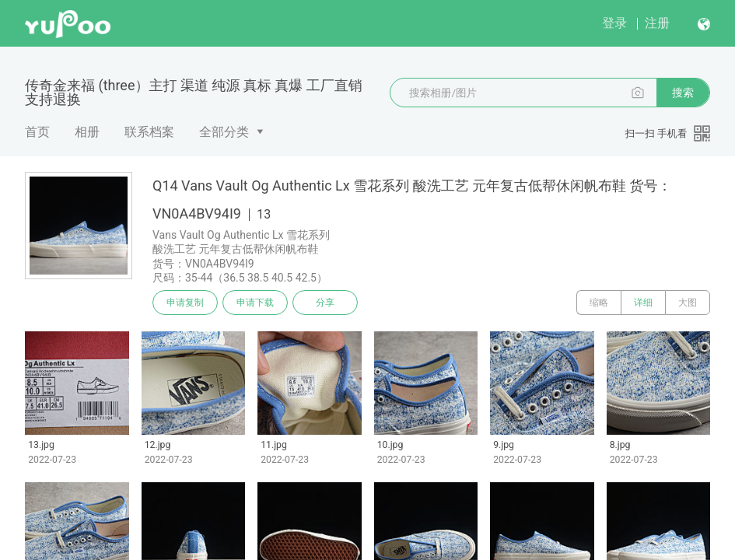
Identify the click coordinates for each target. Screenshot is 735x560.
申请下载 (255, 303)
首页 (37, 132)
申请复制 (185, 303)
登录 (614, 23)
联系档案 (149, 132)
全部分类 (224, 132)
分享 (325, 303)
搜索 (683, 93)
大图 (688, 303)
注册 (657, 23)
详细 (643, 303)
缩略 (599, 303)
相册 (87, 132)
